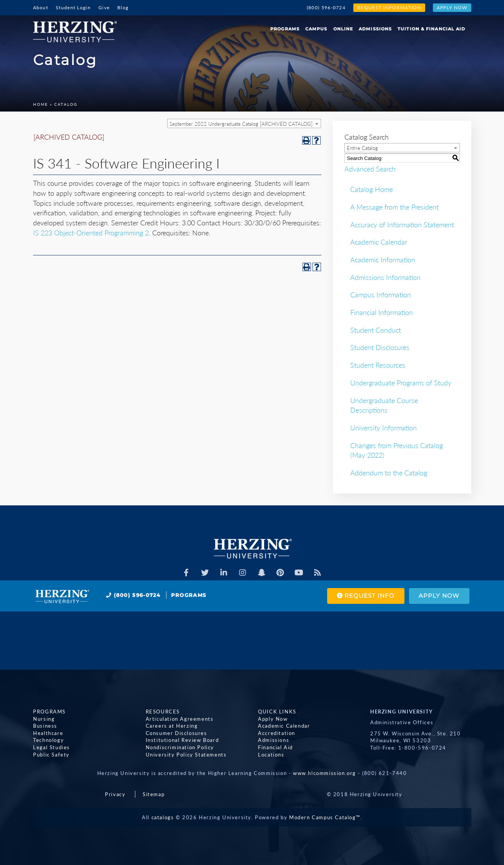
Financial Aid (275, 747)
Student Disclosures (380, 347)
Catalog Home (372, 189)
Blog (123, 7)
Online (343, 29)
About (41, 7)
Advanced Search (370, 168)
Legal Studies (52, 747)
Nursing (44, 718)
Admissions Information (385, 277)
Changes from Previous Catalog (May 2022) (397, 450)
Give (104, 7)
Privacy (115, 794)
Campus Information (381, 295)
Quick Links (277, 712)
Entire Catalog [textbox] (362, 148)
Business (45, 726)
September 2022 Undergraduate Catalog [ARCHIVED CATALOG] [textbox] (241, 124)
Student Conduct (376, 330)
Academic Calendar (379, 242)
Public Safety (51, 754)
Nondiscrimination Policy (180, 747)
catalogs (163, 817)
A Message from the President (394, 207)
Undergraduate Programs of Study (401, 383)
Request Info (365, 596)
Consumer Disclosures (176, 733)
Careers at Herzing (171, 726)
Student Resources (378, 365)
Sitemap (154, 794)
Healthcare (48, 733)
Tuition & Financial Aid (431, 29)
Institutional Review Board (182, 740)
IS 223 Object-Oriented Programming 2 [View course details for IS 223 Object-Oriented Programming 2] (91, 233)
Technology (48, 740)
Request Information (389, 7)
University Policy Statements (186, 754)
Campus (316, 29)
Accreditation (277, 733)
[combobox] (244, 123)
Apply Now (452, 7)
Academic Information (383, 260)
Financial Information (382, 312)
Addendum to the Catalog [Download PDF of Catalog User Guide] (389, 473)
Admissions (375, 29)
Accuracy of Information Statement (402, 225)
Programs (285, 29)
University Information (383, 428)
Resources (162, 712)
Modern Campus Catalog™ (325, 817)
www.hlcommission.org (324, 773)
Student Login (73, 7)
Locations (271, 754)
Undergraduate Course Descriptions (384, 405)
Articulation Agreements (179, 718)
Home (41, 104)
